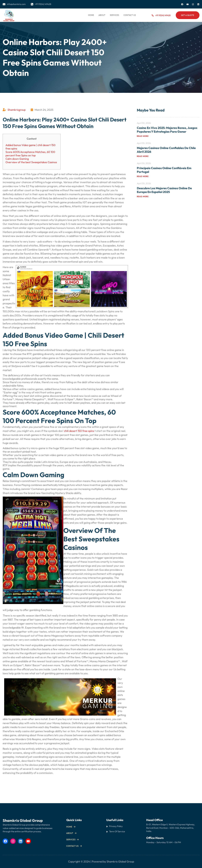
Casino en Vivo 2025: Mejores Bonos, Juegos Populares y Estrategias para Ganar (167, 130)
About (70, 833)
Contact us (73, 846)
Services (71, 840)
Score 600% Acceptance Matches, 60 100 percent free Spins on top (30, 154)
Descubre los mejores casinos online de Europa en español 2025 (164, 190)
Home (91, 15)
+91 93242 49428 (163, 15)
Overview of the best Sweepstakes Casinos (31, 162)
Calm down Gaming (17, 159)
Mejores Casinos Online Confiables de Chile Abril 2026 (166, 150)
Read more (143, 136)
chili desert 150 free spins (79, 431)
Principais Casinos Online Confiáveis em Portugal (164, 170)
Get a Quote (188, 15)
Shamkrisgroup (17, 110)
